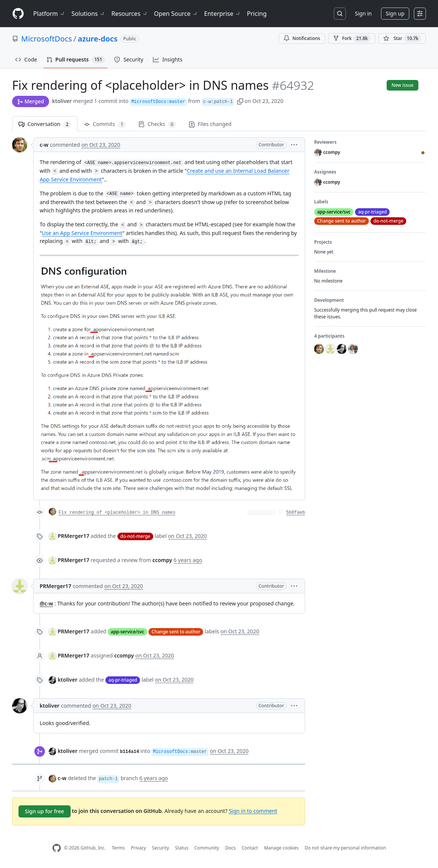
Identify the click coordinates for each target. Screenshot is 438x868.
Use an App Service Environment (82, 233)
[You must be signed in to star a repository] (402, 38)
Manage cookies (281, 848)
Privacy (139, 848)
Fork (352, 38)
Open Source (176, 14)
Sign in (363, 13)
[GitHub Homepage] (57, 848)
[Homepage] (18, 14)
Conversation (45, 124)
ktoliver (62, 101)
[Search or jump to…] (340, 14)
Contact (250, 848)
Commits (105, 124)
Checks (157, 124)
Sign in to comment (253, 810)
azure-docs (98, 39)
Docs (230, 848)
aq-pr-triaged (123, 680)
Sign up (395, 13)
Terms (118, 848)
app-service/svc (127, 632)
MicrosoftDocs (47, 39)
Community (207, 848)
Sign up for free (45, 811)
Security (161, 848)
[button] (240, 101)
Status (182, 848)
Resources (130, 14)
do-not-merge (135, 536)
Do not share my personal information (345, 848)
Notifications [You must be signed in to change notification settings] (302, 38)
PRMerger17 (74, 536)
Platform (49, 14)
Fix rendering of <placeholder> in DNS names (117, 513)
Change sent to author (176, 632)
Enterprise (223, 14)
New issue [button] (403, 85)
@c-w (46, 603)
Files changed (210, 124)
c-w (44, 145)
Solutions (88, 14)
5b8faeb (296, 513)
